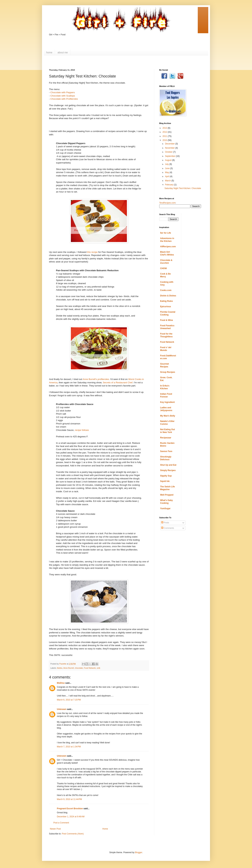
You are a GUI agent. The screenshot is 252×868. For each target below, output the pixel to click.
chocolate (79, 668)
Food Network (90, 668)
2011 (165, 136)
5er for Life (166, 233)
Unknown (62, 709)
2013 (165, 128)
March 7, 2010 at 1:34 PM (69, 747)
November (170, 148)
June (168, 168)
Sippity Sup (166, 476)
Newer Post (55, 829)
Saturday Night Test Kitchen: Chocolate (183, 188)
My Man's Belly (168, 416)
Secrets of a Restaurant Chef (118, 383)
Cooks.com (166, 290)
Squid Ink (165, 481)
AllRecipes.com (168, 247)
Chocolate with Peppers (63, 92)
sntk (99, 668)
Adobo (60, 668)
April (167, 176)
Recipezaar (166, 438)
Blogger (139, 852)
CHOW (163, 268)
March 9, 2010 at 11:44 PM (69, 799)
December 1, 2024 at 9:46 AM (71, 817)
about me (63, 52)
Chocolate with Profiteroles (64, 99)
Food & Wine (167, 320)
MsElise (61, 683)
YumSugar (165, 508)
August (169, 160)
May (167, 172)
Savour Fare (166, 451)
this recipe (92, 252)
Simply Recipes (168, 470)
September (170, 156)
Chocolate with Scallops (63, 96)
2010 (165, 140)
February (169, 185)
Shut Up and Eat (168, 465)
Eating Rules (167, 301)
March (168, 181)
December (170, 144)
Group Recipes (168, 372)
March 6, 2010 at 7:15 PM (69, 700)
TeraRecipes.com (167, 203)
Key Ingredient (167, 402)
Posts (165, 523)
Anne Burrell (69, 668)
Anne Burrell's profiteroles (96, 379)
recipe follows (82, 430)
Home (105, 829)
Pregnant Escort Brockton (70, 809)
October (169, 152)
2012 (165, 132)
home (49, 52)
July (167, 164)
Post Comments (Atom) (73, 834)
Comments (168, 528)
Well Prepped (167, 495)
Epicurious (166, 307)
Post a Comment (61, 823)
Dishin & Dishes (168, 296)
